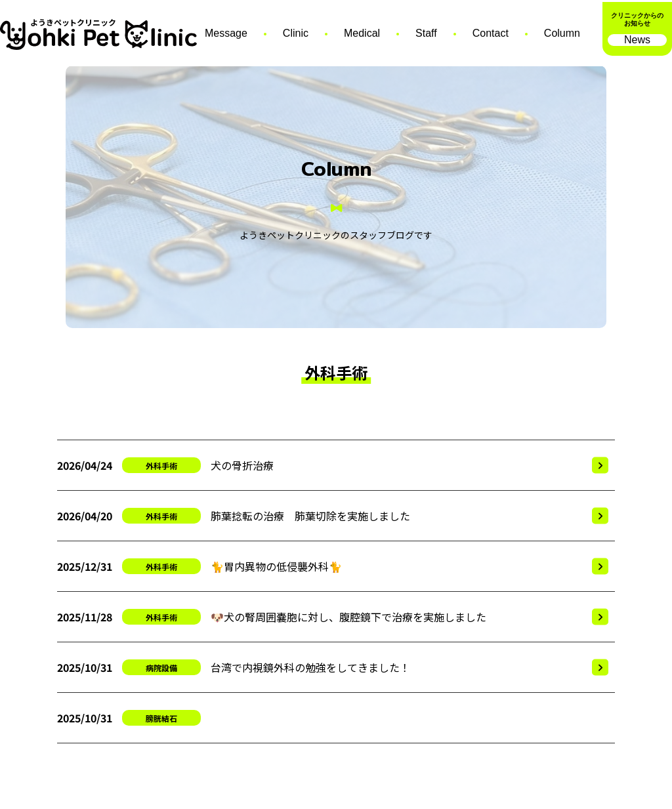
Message (226, 33)
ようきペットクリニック (73, 23)
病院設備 (161, 668)
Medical (362, 33)
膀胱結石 (161, 718)
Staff (426, 33)
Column (562, 33)
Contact (491, 33)
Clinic (296, 33)
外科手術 (161, 466)
